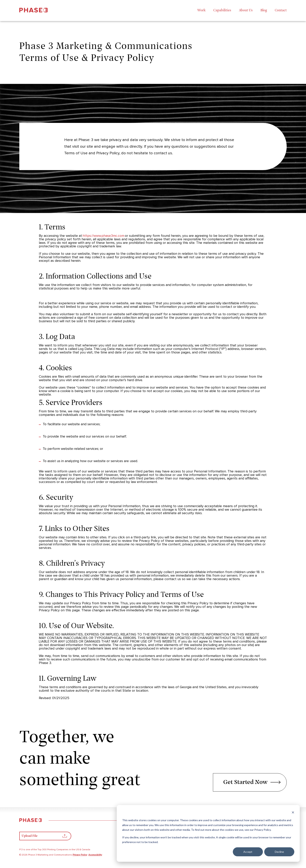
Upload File (44, 837)
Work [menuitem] (201, 10)
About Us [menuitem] (246, 10)
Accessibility (95, 855)
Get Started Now (252, 782)
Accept (248, 852)
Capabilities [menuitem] (222, 10)
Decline (279, 852)
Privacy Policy (80, 855)
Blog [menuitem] (264, 10)
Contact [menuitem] (281, 10)
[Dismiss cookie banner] (293, 813)
